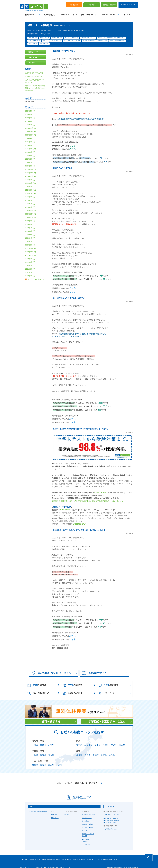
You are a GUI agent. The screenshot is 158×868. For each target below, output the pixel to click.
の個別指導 (37, 680)
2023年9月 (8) (30, 216)
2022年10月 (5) (31, 250)
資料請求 (92, 3)
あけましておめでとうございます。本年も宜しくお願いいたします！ (80, 525)
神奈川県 (88, 740)
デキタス (67, 809)
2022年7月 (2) (30, 260)
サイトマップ (38, 863)
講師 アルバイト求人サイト (78, 778)
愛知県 (51, 750)
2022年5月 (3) (30, 267)
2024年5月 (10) (31, 188)
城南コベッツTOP (109, 13)
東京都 (79, 740)
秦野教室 (90, 854)
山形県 (51, 740)
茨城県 (114, 740)
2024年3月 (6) (30, 195)
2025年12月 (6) (31, 123)
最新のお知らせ (49, 13)
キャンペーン (128, 13)
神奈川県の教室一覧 (64, 854)
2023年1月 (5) (30, 240)
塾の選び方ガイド (94, 668)
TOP (21, 854)
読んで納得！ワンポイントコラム (51, 668)
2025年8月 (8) (30, 137)
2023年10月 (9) (31, 212)
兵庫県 (79, 750)
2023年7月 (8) (30, 223)
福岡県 (43, 760)
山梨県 (35, 750)
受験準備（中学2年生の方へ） (65, 46)
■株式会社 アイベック (110, 818)
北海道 (35, 740)
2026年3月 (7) (30, 113)
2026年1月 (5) (30, 120)
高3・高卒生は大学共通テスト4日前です (69, 293)
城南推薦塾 (54, 809)
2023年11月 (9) (31, 209)
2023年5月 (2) (30, 230)
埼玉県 (98, 740)
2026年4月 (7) (30, 109)
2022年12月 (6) (31, 243)
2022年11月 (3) (31, 247)
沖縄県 (59, 760)
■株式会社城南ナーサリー (111, 815)
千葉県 (106, 740)
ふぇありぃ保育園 (87, 822)
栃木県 (122, 740)
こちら (72, 140)
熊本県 (51, 760)
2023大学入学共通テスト (63, 163)
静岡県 (43, 750)
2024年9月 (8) (30, 174)
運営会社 (46, 863)
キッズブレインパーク (89, 809)
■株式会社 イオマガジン (111, 813)
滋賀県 (104, 750)
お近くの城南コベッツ (89, 13)
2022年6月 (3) (30, 264)
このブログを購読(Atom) (35, 274)
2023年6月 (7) (30, 226)
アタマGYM (86, 816)
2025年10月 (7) (31, 130)
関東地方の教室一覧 (49, 854)
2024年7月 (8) (30, 181)
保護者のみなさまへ (74, 688)
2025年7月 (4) (30, 140)
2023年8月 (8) (30, 219)
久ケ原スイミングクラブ (112, 809)
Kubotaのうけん (87, 813)
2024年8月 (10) (31, 178)
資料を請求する (51, 716)
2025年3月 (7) (30, 154)
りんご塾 (85, 825)
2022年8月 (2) (30, 257)
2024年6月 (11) (31, 185)
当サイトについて (65, 863)
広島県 (35, 760)
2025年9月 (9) (30, 133)
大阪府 (87, 750)
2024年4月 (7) (30, 192)
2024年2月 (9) (30, 199)
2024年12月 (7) (31, 164)
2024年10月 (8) (31, 171)
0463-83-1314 (66, 505)
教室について (30, 13)
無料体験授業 (74, 3)
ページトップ (149, 860)
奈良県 (112, 750)
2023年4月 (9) (30, 233)
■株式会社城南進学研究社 (38, 806)
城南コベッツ (55, 813)
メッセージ (32, 58)
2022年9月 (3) (30, 253)
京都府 (96, 750)
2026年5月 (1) (30, 106)
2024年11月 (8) (31, 168)
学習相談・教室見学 (109, 3)
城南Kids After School (111, 824)
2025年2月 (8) (30, 157)
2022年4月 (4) (30, 271)
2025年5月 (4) (30, 147)
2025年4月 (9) (30, 150)
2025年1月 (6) (30, 161)
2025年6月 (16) (31, 144)
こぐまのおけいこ (87, 839)
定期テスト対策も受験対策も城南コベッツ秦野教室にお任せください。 (81, 424)
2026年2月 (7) (30, 116)
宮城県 (43, 740)
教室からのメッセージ (69, 13)
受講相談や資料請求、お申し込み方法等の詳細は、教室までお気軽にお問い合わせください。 (88, 496)
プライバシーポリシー (26, 863)
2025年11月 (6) (31, 126)
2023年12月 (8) (31, 205)
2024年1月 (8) (30, 202)
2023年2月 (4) (30, 236)
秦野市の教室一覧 (79, 854)
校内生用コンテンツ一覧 (128, 3)
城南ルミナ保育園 (87, 819)
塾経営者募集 (54, 863)
